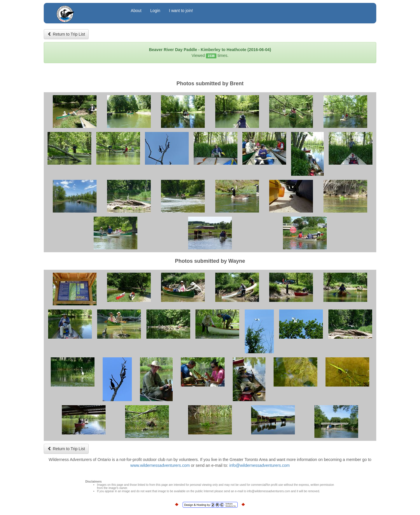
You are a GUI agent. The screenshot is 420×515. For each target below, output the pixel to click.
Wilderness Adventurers (88, 11)
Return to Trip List (66, 34)
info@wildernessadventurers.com (259, 465)
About (136, 11)
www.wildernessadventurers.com (160, 465)
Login (155, 11)
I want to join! (181, 11)
